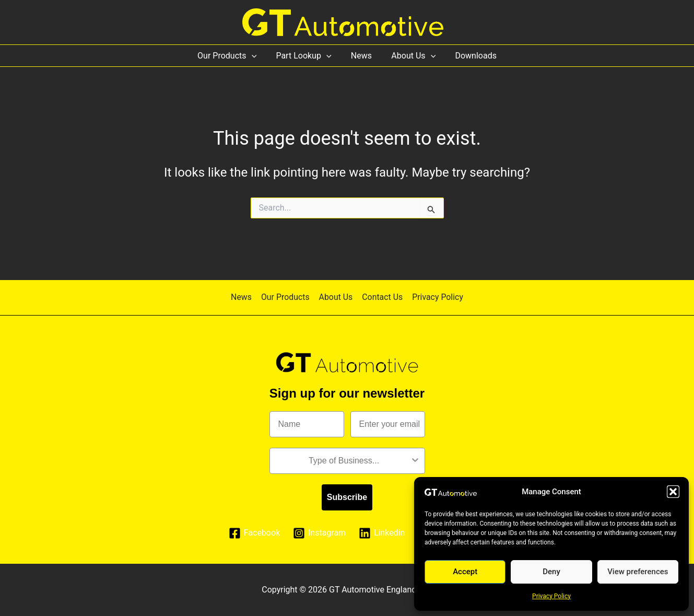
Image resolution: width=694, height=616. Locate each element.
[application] (257, 56)
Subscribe (347, 497)
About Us (411, 56)
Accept (465, 572)
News (361, 56)
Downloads (470, 56)
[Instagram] (320, 533)
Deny (551, 572)
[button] (673, 492)
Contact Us (381, 297)
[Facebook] (254, 533)
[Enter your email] (388, 424)
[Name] (307, 424)
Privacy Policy (551, 596)
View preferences (638, 572)
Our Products (233, 56)
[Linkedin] (382, 533)
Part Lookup (307, 56)
